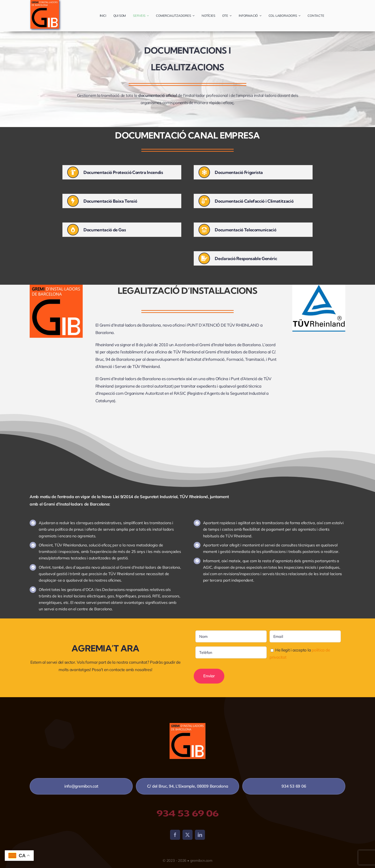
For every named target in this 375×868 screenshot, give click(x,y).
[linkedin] (200, 835)
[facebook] (175, 835)
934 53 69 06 (187, 813)
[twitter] (187, 835)
